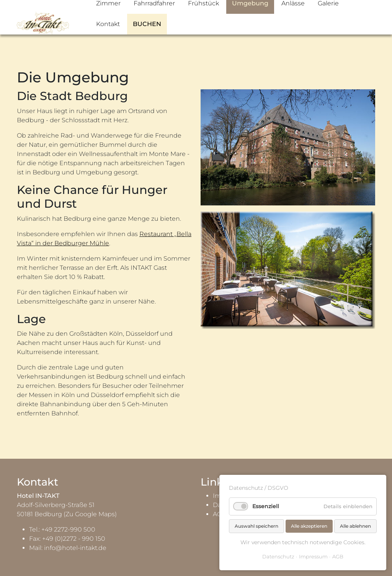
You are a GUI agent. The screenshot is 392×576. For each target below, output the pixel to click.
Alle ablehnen (355, 526)
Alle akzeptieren (309, 526)
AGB (338, 556)
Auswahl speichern (256, 526)
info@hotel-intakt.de (75, 548)
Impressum (313, 556)
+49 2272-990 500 (68, 529)
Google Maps (95, 514)
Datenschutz (278, 556)
